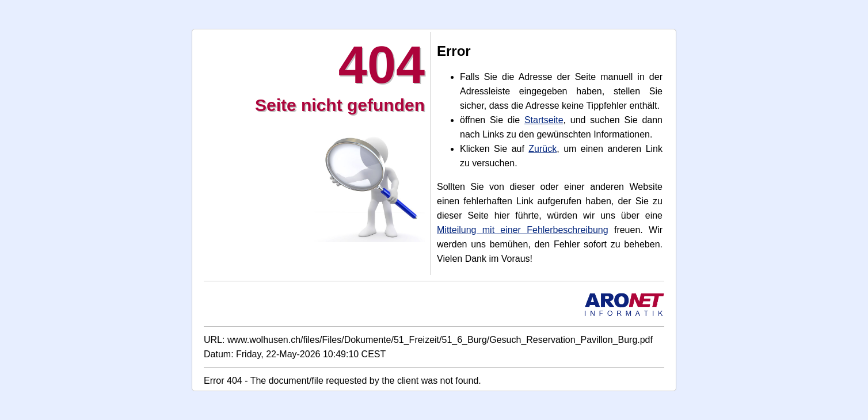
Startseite (544, 120)
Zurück (542, 149)
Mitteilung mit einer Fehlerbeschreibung (523, 230)
